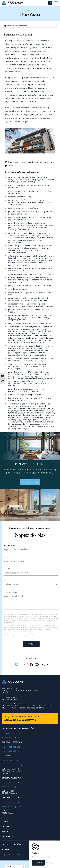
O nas (5, 824)
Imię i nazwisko (9, 548)
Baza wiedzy (8, 839)
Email (6, 559)
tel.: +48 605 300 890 (11, 749)
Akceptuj (38, 863)
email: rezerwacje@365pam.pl (15, 767)
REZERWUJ (30, 485)
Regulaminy (49, 863)
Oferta (6, 829)
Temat (6, 583)
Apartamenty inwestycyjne (16, 26)
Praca (5, 834)
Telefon (7, 571)
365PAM (24, 3)
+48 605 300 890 (34, 667)
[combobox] (31, 587)
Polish (9, 867)
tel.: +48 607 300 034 (11, 736)
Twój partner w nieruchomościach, (22, 721)
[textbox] (29, 587)
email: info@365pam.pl (12, 740)
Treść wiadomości (10, 595)
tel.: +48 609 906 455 (11, 754)
